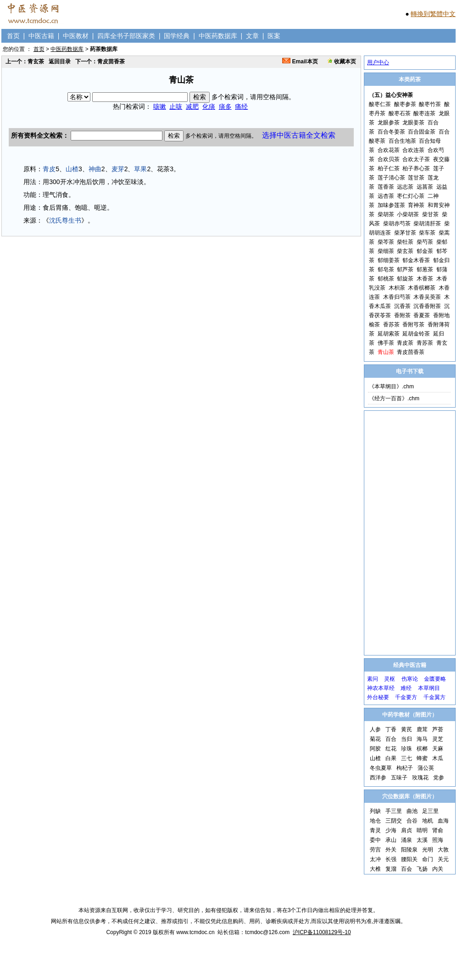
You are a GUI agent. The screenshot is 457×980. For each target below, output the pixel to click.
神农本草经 (381, 688)
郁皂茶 (386, 269)
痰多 (225, 106)
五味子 (399, 778)
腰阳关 (409, 859)
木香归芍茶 (397, 297)
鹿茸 (422, 729)
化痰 (209, 106)
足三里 (430, 811)
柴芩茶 (386, 242)
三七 (407, 758)
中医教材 (76, 36)
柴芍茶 (425, 242)
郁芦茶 (405, 269)
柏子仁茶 (389, 168)
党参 (439, 778)
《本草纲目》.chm (391, 386)
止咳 (176, 106)
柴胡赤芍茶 (397, 224)
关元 (443, 859)
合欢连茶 (413, 150)
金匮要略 (435, 679)
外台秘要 (378, 697)
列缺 (375, 811)
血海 (443, 821)
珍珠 (407, 749)
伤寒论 (410, 679)
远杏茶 (386, 196)
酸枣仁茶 (380, 104)
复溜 (391, 869)
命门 (428, 859)
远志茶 (405, 187)
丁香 (391, 729)
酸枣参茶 (405, 104)
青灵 (375, 830)
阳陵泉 (409, 850)
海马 (422, 739)
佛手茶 (386, 343)
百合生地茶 (402, 141)
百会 (407, 869)
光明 (428, 850)
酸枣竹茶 (430, 104)
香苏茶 (391, 325)
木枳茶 (397, 288)
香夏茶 (422, 315)
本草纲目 (429, 688)
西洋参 (378, 778)
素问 (373, 679)
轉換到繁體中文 (433, 14)
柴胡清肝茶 (427, 224)
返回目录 (60, 62)
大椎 (375, 869)
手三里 (394, 811)
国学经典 (177, 36)
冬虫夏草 (381, 768)
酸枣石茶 (400, 113)
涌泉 (407, 840)
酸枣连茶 (424, 113)
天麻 (438, 749)
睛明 (422, 830)
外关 (391, 850)
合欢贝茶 (389, 159)
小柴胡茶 (408, 214)
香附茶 (402, 315)
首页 (13, 36)
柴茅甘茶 (405, 233)
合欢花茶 (389, 150)
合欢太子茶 (416, 159)
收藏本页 (342, 62)
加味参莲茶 (391, 205)
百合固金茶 (422, 132)
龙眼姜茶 (413, 123)
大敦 (443, 850)
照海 (438, 840)
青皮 (49, 169)
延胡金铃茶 (416, 334)
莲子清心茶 (391, 178)
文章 (252, 36)
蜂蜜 (422, 758)
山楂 (72, 169)
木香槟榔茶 (422, 288)
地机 (428, 821)
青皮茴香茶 (411, 352)
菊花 (375, 739)
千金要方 (406, 697)
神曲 (95, 169)
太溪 (422, 840)
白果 (391, 758)
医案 (274, 36)
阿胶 (375, 749)
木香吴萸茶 (427, 297)
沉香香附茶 (427, 306)
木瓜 (438, 758)
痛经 (241, 106)
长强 (391, 859)
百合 (391, 739)
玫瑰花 (420, 778)
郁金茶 (425, 251)
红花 (391, 749)
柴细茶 (386, 251)
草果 (140, 169)
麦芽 (118, 169)
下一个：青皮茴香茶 (100, 62)
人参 (375, 729)
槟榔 (422, 749)
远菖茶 (425, 187)
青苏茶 (425, 343)
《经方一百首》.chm (394, 398)
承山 (391, 840)
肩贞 (407, 830)
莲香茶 (386, 187)
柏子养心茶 (416, 168)
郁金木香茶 (416, 260)
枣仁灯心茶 (411, 196)
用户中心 (378, 62)
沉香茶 (402, 306)
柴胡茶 (386, 214)
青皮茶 (405, 343)
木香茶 (425, 279)
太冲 (375, 859)
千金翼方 (435, 697)
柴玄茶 (405, 251)
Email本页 (300, 62)
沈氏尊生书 (65, 220)
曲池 (412, 811)
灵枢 (390, 679)
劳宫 (375, 850)
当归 (407, 739)
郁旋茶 (405, 279)
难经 (406, 688)
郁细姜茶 (389, 260)
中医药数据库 (218, 36)
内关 (438, 869)
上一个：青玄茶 (25, 62)
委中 (375, 840)
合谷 (412, 821)
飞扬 (422, 869)
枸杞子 (405, 768)
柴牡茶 (405, 242)
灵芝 (438, 739)
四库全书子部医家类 (126, 36)
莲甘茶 (416, 178)
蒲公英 (426, 768)
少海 (391, 830)
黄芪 (407, 729)
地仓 (375, 821)
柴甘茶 (430, 214)
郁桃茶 (386, 279)
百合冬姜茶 (391, 132)
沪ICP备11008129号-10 (322, 932)
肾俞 (438, 830)
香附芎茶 (413, 325)
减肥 (192, 106)
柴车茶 (427, 233)
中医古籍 (41, 36)
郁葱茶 (425, 269)
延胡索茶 (389, 334)
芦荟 (438, 729)
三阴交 (394, 821)
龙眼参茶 (389, 123)
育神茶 (416, 205)
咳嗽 (160, 106)
